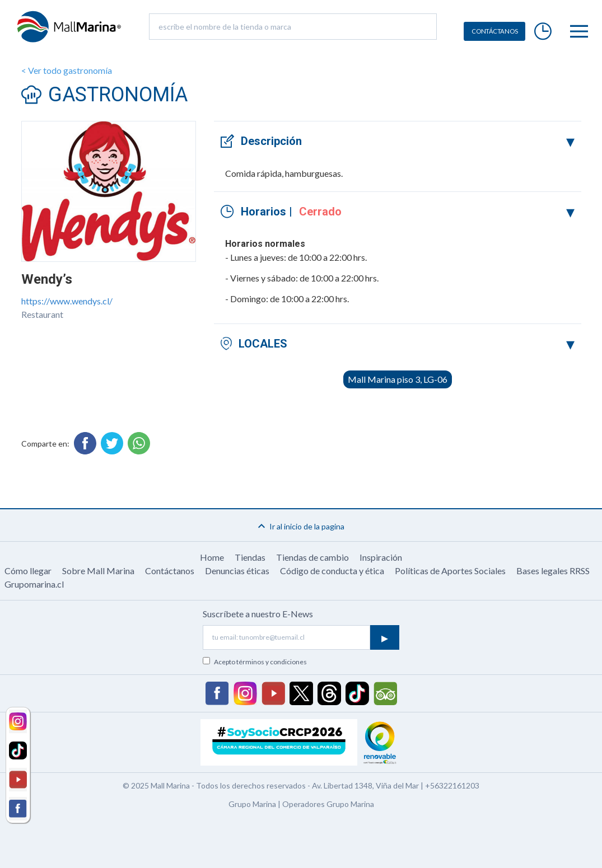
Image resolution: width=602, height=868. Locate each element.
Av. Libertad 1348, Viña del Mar (365, 785)
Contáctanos (170, 571)
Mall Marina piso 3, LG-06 (398, 379)
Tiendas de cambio (312, 557)
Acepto (260, 662)
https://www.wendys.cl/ (67, 301)
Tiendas (250, 557)
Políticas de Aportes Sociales (450, 571)
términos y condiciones (272, 662)
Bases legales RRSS (553, 571)
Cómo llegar (28, 571)
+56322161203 (452, 785)
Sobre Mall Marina (98, 571)
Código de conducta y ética (332, 571)
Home (212, 557)
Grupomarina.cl (34, 584)
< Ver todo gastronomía (67, 70)
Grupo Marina (252, 804)
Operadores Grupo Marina (328, 804)
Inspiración (381, 557)
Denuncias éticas (237, 571)
